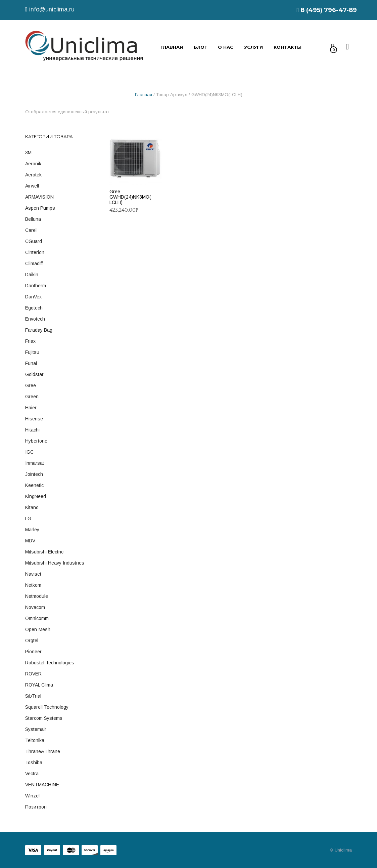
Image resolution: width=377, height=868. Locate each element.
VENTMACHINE (42, 785)
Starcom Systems (44, 718)
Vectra (32, 774)
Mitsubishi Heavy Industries (55, 563)
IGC (29, 452)
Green (32, 397)
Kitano (32, 507)
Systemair (36, 729)
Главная (144, 95)
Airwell (32, 186)
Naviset (33, 574)
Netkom (33, 585)
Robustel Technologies (50, 663)
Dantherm (36, 286)
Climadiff (34, 263)
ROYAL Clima (39, 685)
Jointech (34, 474)
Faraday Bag (39, 330)
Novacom (35, 607)
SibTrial (33, 696)
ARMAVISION (39, 197)
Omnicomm (37, 618)
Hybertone (36, 441)
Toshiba (34, 762)
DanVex (33, 297)
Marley (32, 530)
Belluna (33, 219)
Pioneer (33, 652)
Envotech (35, 319)
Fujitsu (32, 352)
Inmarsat (35, 463)
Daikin (32, 275)
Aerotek (33, 175)
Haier (31, 408)
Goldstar (34, 374)
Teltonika (35, 740)
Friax (30, 341)
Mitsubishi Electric (44, 552)
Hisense (34, 419)
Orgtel (32, 640)
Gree (31, 385)
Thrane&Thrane (43, 751)
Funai (31, 363)
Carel (31, 230)
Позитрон (36, 807)
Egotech (34, 308)
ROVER (33, 674)
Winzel (32, 796)
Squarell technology (47, 707)
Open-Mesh (38, 629)
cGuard (34, 241)
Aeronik (33, 164)
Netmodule (37, 596)
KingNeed (36, 496)
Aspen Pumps (40, 208)
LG (28, 519)
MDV (30, 541)
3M (28, 153)
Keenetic (34, 485)
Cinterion (35, 252)
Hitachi (32, 430)
